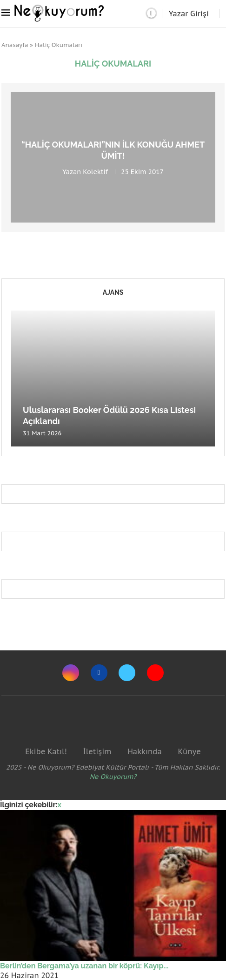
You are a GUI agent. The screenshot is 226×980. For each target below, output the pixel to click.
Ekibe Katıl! (46, 751)
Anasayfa (15, 45)
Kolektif (95, 171)
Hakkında (145, 751)
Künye (189, 751)
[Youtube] (155, 673)
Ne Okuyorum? (113, 777)
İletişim (97, 751)
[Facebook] (99, 673)
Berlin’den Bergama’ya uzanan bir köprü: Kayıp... (84, 966)
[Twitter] (127, 673)
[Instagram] (71, 673)
